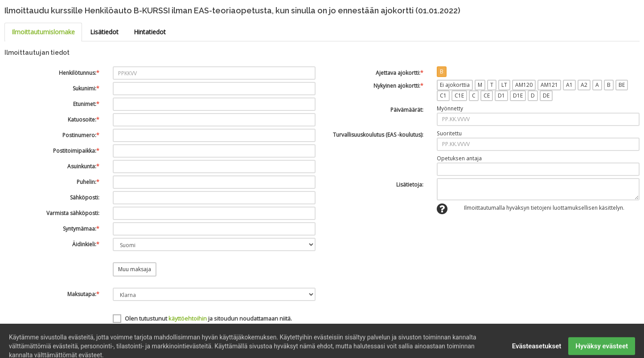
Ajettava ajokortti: (400, 73)
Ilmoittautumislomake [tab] (43, 32)
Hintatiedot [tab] (150, 32)
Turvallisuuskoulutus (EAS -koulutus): (378, 135)
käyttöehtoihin (188, 318)
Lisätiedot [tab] (104, 32)
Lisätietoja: (410, 185)
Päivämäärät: (407, 110)
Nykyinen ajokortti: (398, 86)
